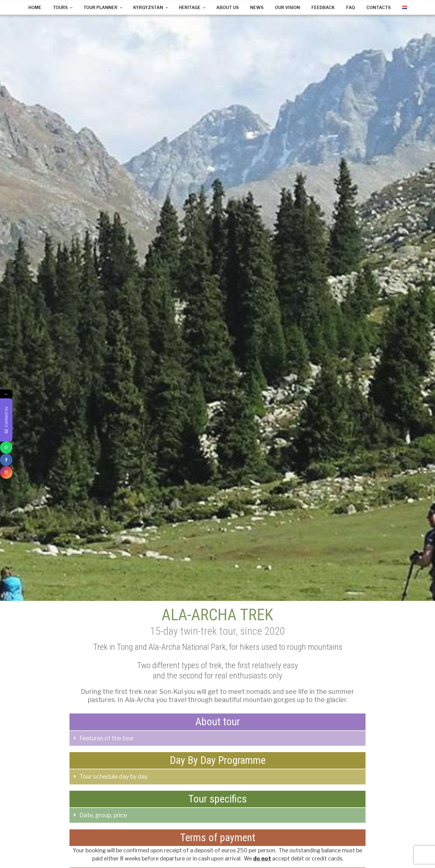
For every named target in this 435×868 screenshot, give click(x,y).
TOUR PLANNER (103, 7)
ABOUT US (227, 7)
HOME (35, 7)
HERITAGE (193, 7)
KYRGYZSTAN (151, 7)
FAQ (351, 7)
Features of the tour (107, 738)
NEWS (257, 7)
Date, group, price (103, 815)
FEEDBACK (323, 7)
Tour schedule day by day (114, 777)
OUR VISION (287, 7)
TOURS (63, 7)
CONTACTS (379, 7)
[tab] (217, 739)
